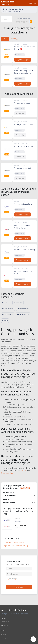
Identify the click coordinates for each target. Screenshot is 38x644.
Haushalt (22, 543)
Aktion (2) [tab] (15, 39)
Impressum (5, 625)
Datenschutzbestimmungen (16, 580)
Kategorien (13, 9)
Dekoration (18, 546)
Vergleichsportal (8, 546)
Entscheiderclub (7, 473)
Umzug (26, 546)
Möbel (16, 543)
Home (5, 9)
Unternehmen (8, 543)
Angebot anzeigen (23, 60)
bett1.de (4, 638)
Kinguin (3, 635)
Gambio (23, 471)
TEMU (3, 631)
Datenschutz (5, 622)
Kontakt (3, 618)
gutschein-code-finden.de (8, 3)
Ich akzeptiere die (16, 579)
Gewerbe (22, 9)
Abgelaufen (20, 113)
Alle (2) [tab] (5, 39)
